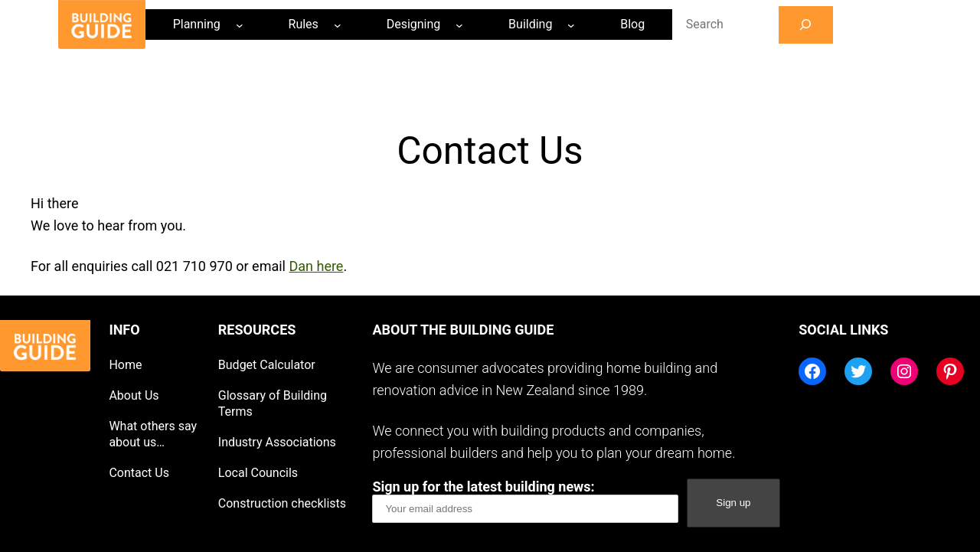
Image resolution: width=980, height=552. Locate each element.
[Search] (806, 25)
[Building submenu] (571, 24)
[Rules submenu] (338, 24)
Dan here (316, 266)
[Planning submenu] (240, 24)
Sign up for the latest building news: (525, 501)
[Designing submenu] (459, 24)
